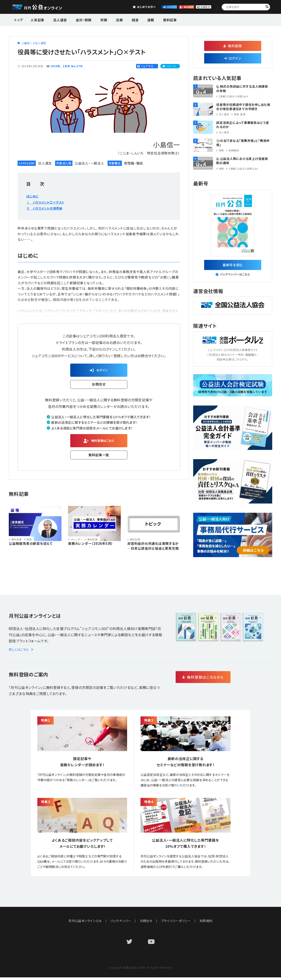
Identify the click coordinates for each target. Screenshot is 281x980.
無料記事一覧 (99, 458)
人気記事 (37, 19)
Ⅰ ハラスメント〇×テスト (48, 202)
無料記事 (154, 19)
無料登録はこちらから (222, 680)
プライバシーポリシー (176, 923)
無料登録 (166, 7)
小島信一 (27, 43)
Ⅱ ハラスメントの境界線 (47, 208)
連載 (137, 19)
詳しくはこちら (22, 652)
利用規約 (206, 923)
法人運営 (57, 19)
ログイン (133, 7)
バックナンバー (121, 923)
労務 (97, 19)
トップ (19, 19)
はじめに (33, 196)
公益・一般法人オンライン (44, 7)
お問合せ (198, 7)
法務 (110, 19)
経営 (124, 19)
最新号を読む (233, 266)
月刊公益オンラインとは (85, 923)
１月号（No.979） (73, 66)
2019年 (55, 66)
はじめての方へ (100, 7)
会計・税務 (79, 19)
